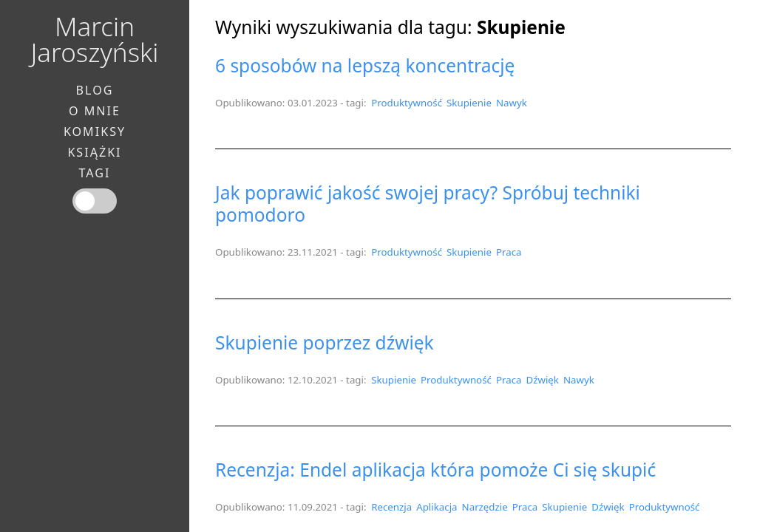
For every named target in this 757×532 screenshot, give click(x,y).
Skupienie (469, 103)
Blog (95, 90)
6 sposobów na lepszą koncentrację (365, 65)
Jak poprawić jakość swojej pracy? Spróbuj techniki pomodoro (428, 204)
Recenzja (391, 507)
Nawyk (512, 103)
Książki (94, 152)
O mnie (95, 111)
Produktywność (407, 103)
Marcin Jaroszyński (95, 39)
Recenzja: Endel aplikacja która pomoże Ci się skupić (435, 470)
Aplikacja (437, 507)
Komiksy (95, 132)
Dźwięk (542, 380)
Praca (509, 252)
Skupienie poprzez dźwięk (325, 342)
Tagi (95, 173)
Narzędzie (485, 507)
